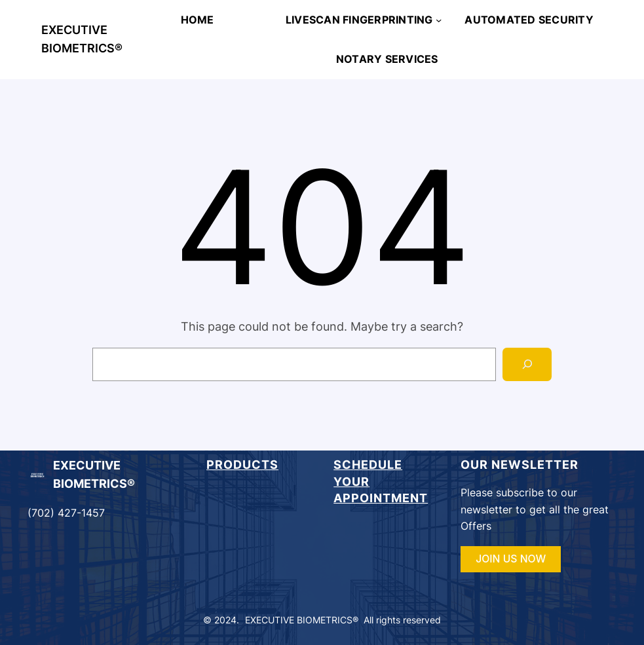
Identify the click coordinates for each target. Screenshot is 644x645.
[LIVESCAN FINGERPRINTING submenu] (439, 19)
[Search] (527, 365)
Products (242, 465)
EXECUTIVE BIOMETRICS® (302, 620)
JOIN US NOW (511, 559)
